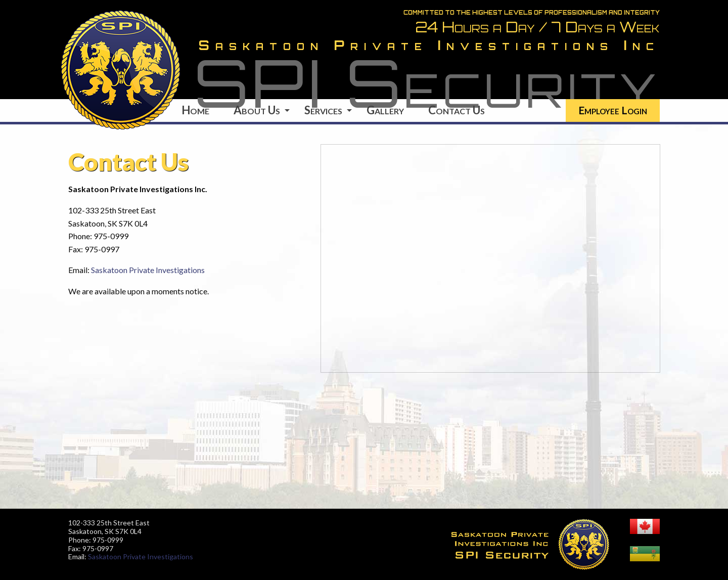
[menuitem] (613, 110)
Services (323, 110)
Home (195, 110)
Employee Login (613, 110)
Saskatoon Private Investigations (148, 270)
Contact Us (457, 110)
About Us (257, 110)
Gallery (385, 110)
